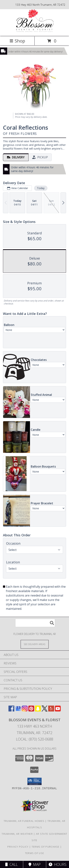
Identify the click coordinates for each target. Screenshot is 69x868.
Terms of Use (35, 853)
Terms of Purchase (46, 847)
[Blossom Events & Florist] (34, 31)
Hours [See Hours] (57, 864)
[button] (34, 781)
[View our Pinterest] (31, 710)
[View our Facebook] (11, 710)
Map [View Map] (35, 864)
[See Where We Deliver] (35, 644)
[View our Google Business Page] (18, 710)
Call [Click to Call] (11, 864)
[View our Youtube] (58, 710)
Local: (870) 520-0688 (35, 739)
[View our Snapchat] (38, 710)
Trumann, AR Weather (17, 834)
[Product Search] (35, 623)
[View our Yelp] (51, 710)
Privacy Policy (18, 847)
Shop (17, 41)
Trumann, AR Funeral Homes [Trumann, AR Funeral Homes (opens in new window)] (24, 821)
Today (41, 188)
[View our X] (45, 710)
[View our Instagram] (25, 710)
